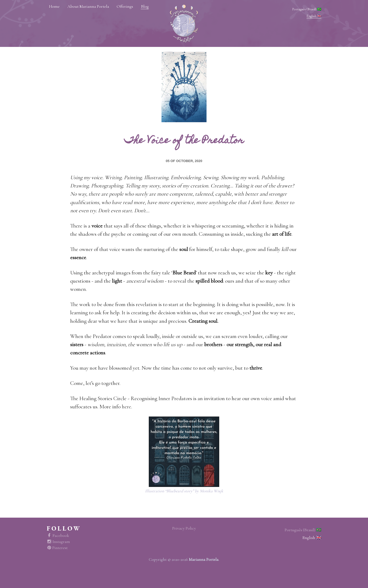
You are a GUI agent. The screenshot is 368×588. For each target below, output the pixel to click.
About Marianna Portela (88, 6)
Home (54, 6)
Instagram (58, 542)
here (126, 407)
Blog (145, 6)
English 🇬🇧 (314, 16)
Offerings (125, 6)
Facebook (58, 536)
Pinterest (57, 548)
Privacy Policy (184, 528)
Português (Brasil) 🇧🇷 (307, 9)
